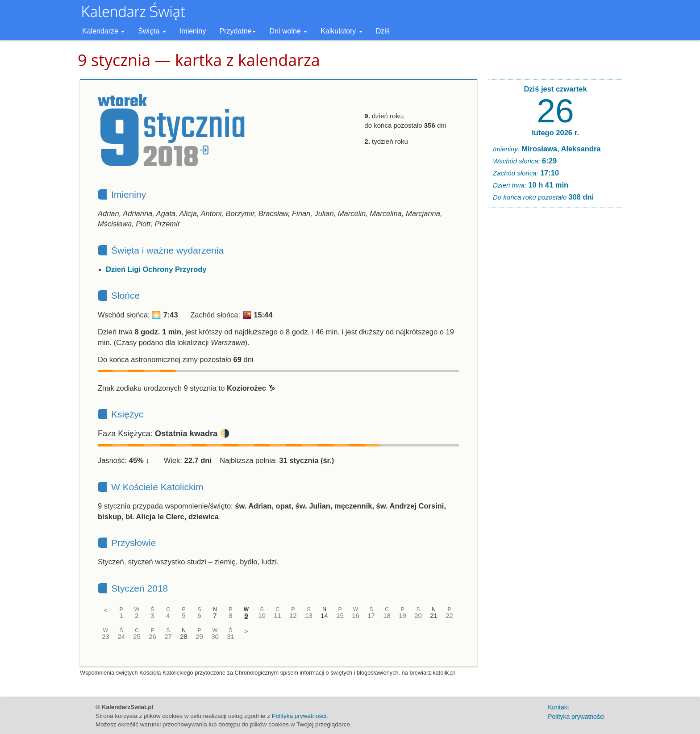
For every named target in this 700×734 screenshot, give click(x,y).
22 (449, 615)
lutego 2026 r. (555, 133)
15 (340, 615)
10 (262, 615)
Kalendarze (103, 31)
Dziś (383, 31)
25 (137, 636)
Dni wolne (288, 31)
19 (402, 615)
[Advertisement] (555, 351)
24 (121, 636)
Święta (152, 31)
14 (324, 615)
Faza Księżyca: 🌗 (164, 434)
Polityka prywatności (576, 717)
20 (418, 615)
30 (215, 636)
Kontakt (558, 707)
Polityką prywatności (299, 716)
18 (387, 615)
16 (356, 615)
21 (434, 615)
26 (152, 636)
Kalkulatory (342, 31)
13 (309, 615)
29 (199, 636)
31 (231, 636)
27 (168, 636)
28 (184, 636)
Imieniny (193, 31)
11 (277, 615)
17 (371, 615)
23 (106, 636)
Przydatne (237, 31)
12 (293, 615)
